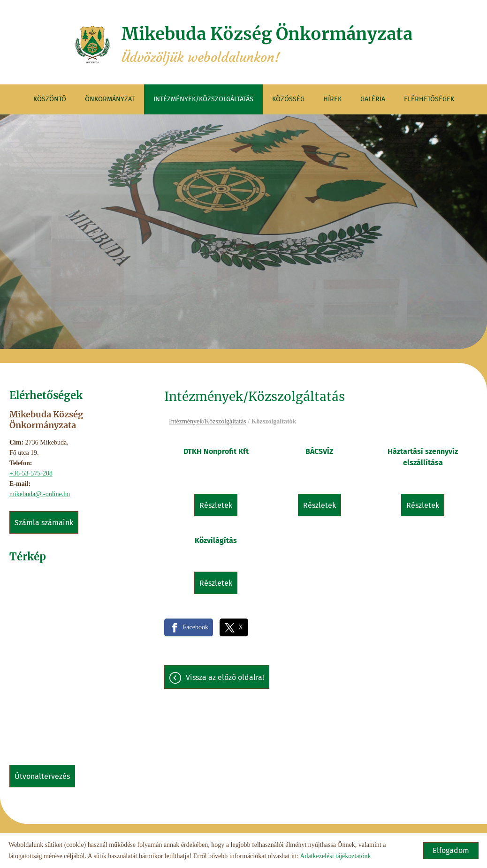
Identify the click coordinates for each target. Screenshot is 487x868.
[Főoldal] (92, 45)
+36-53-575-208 (31, 473)
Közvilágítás (216, 540)
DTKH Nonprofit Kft (216, 451)
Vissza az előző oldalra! (225, 677)
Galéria (373, 99)
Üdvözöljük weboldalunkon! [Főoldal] (267, 45)
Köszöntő (50, 99)
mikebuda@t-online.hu (40, 494)
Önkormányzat (110, 99)
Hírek (332, 99)
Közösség (288, 99)
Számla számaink (44, 523)
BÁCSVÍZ (320, 451)
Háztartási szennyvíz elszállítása (423, 457)
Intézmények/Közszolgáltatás (203, 99)
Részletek (216, 505)
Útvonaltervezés (42, 776)
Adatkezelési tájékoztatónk (335, 856)
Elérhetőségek (429, 99)
